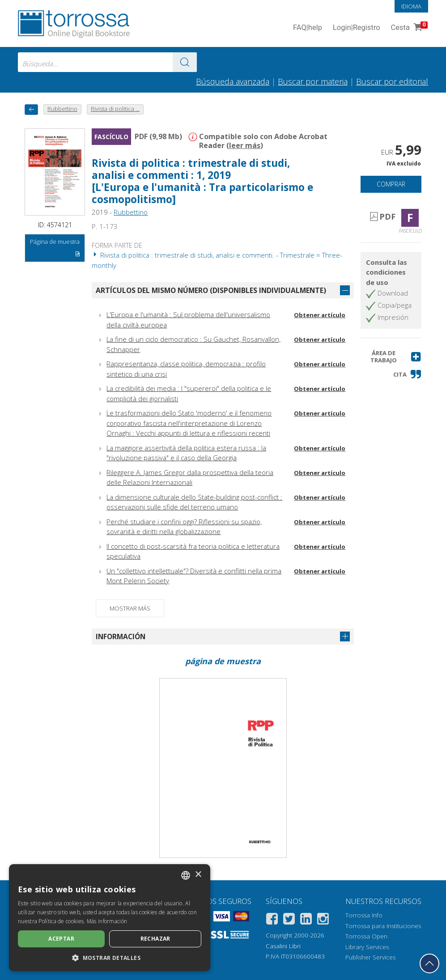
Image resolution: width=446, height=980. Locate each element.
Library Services (367, 947)
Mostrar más (130, 608)
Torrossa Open (366, 936)
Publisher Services (370, 957)
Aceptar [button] (61, 939)
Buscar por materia (313, 81)
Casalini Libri (283, 946)
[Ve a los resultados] (185, 62)
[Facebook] (272, 920)
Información (121, 636)
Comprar (391, 184)
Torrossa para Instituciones (383, 926)
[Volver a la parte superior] (429, 963)
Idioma (411, 6)
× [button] (198, 875)
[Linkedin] (306, 920)
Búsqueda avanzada (233, 81)
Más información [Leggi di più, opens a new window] (107, 921)
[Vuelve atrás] (31, 109)
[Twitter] (289, 920)
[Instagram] (323, 920)
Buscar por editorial (392, 81)
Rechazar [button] (155, 939)
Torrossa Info (364, 915)
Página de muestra (55, 249)
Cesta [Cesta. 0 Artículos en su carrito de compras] (408, 28)
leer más (245, 145)
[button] (391, 357)
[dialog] (110, 918)
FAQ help (308, 28)
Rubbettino (131, 212)
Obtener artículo (320, 315)
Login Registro (357, 28)
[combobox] (107, 62)
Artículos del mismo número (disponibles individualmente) (211, 290)
